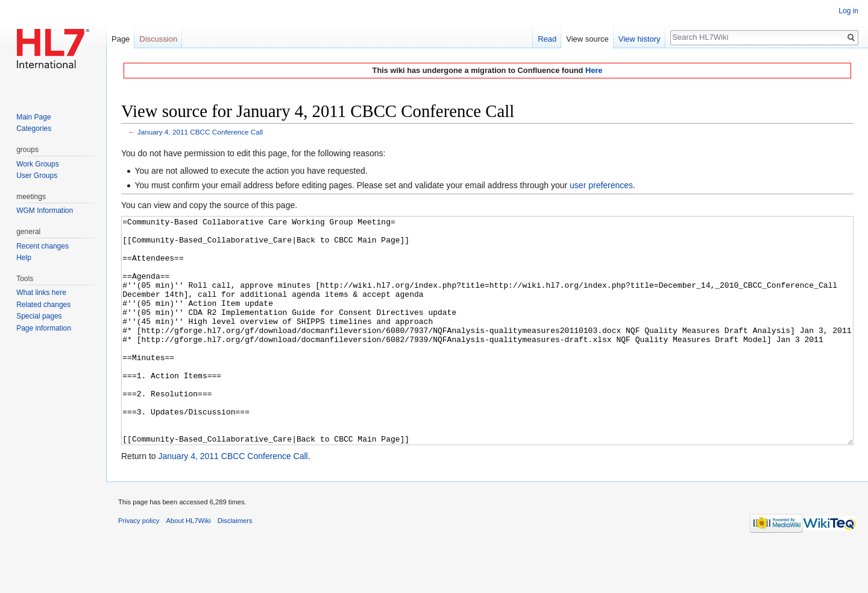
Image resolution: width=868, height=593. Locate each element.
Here (594, 70)
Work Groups (37, 164)
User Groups (37, 176)
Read (547, 39)
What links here (41, 293)
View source (587, 39)
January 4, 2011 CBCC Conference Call (200, 132)
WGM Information (45, 211)
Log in (848, 11)
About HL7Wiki (189, 566)
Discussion (158, 39)
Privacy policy (139, 566)
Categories (34, 128)
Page (121, 39)
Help (24, 258)
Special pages (39, 316)
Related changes (43, 305)
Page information (44, 328)
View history (640, 39)
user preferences (601, 185)
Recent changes (42, 246)
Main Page (33, 117)
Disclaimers (235, 566)
